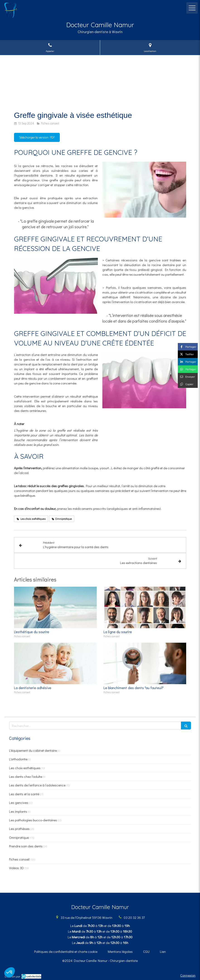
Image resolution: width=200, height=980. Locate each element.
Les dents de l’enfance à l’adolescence (37, 785)
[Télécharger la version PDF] (37, 137)
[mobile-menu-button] (192, 8)
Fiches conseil (19, 859)
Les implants (18, 811)
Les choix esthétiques (25, 768)
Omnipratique (19, 837)
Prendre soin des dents (26, 846)
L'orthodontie (18, 759)
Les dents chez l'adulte (26, 776)
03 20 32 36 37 (134, 917)
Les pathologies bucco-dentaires (33, 820)
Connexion (188, 975)
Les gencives (19, 802)
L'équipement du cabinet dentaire (33, 750)
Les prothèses (19, 829)
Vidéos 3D (16, 868)
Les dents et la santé (24, 794)
